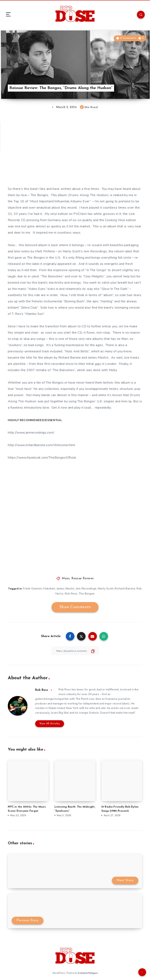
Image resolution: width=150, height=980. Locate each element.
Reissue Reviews (83, 578)
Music (66, 578)
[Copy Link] (75, 650)
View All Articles (48, 724)
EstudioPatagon (88, 973)
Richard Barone (128, 588)
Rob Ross (74, 593)
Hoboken (52, 588)
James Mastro (69, 588)
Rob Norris (59, 593)
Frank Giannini (35, 588)
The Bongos (90, 593)
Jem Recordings (89, 588)
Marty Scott (109, 588)
